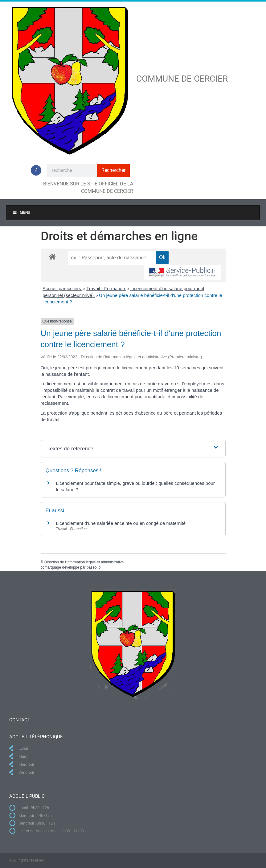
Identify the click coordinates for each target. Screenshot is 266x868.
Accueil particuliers (62, 288)
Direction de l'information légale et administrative (84, 562)
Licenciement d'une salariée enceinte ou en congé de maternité (121, 523)
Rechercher (113, 170)
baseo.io (94, 567)
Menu (21, 213)
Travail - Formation (106, 288)
